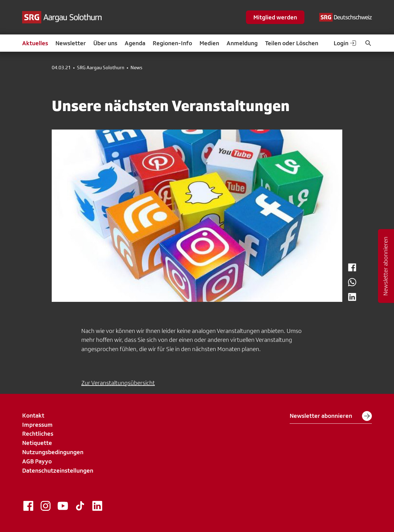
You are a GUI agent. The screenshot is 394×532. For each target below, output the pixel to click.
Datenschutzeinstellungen (58, 470)
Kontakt (33, 415)
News (136, 68)
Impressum (37, 425)
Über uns (105, 43)
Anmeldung (242, 43)
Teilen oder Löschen (292, 43)
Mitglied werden (275, 17)
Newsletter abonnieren (331, 416)
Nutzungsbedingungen (53, 452)
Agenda (135, 43)
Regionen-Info (172, 43)
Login (345, 43)
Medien (209, 43)
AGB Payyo (37, 461)
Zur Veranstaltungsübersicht (118, 383)
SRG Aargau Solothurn (101, 68)
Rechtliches (38, 434)
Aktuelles (35, 43)
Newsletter (71, 43)
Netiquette (37, 443)
